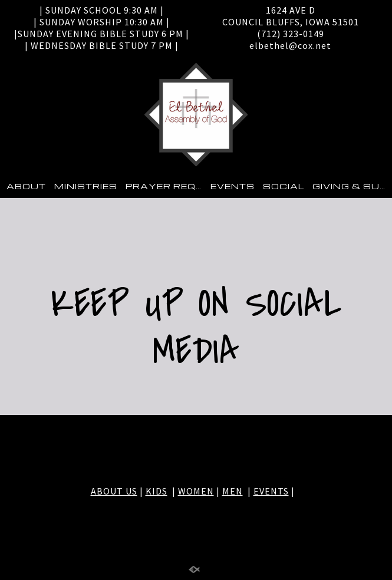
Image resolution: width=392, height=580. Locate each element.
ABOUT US (114, 491)
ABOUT (26, 186)
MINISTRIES (86, 186)
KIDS (157, 491)
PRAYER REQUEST (165, 186)
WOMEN (196, 491)
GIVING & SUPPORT (352, 186)
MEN (233, 491)
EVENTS (233, 186)
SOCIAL (284, 186)
